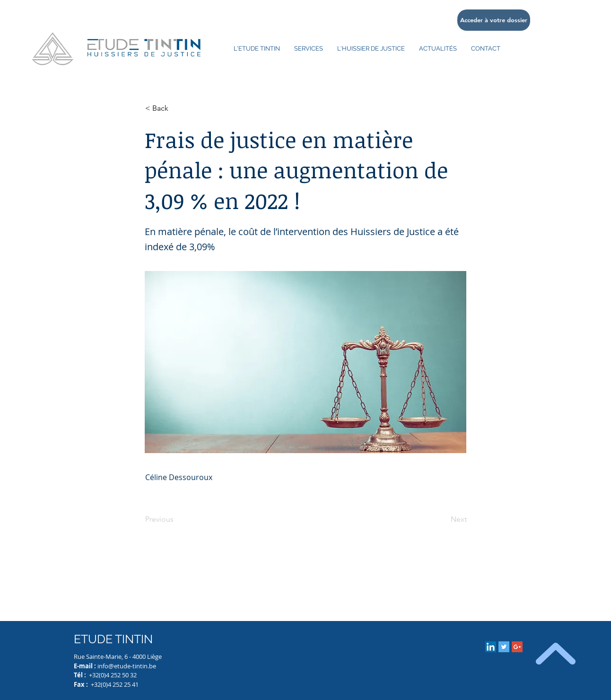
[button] (176, 108)
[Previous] (176, 519)
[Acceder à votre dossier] (494, 20)
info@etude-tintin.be (127, 666)
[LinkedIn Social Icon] (491, 647)
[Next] (443, 519)
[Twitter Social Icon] (504, 647)
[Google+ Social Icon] (517, 647)
